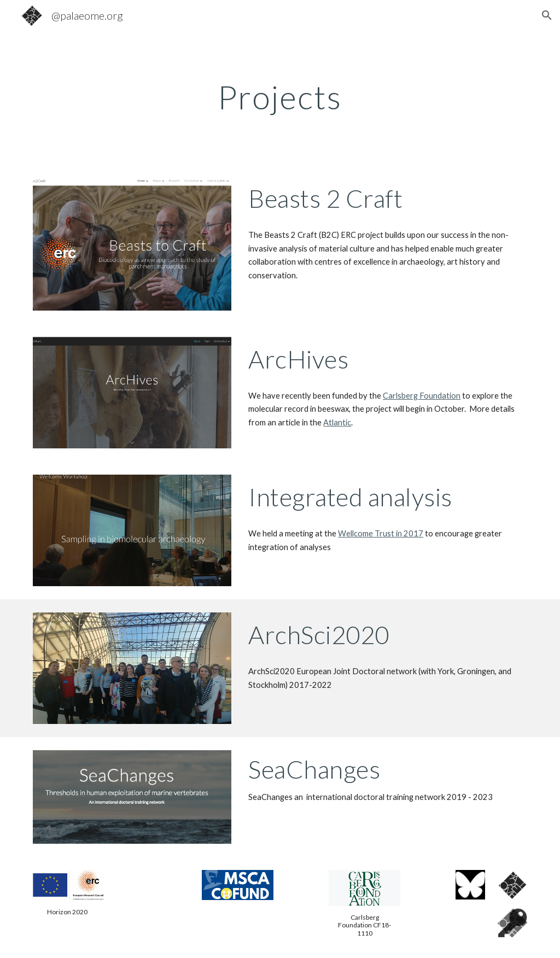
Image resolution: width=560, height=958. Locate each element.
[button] (547, 15)
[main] (280, 97)
